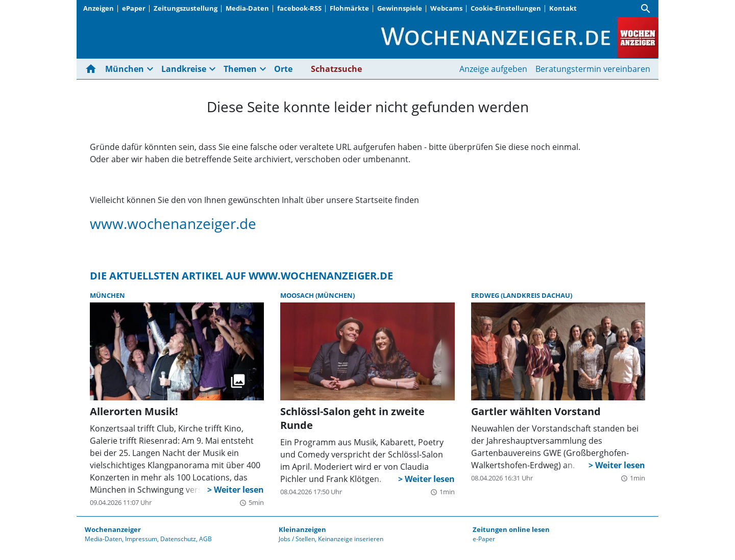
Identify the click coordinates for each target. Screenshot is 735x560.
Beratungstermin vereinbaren (593, 69)
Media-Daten (247, 8)
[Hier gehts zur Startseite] (93, 69)
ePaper (134, 8)
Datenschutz (178, 539)
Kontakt (563, 8)
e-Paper (484, 539)
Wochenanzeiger (113, 529)
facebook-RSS (299, 8)
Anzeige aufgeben (493, 69)
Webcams (446, 8)
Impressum (141, 539)
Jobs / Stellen (297, 539)
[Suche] (646, 9)
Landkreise (184, 69)
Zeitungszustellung (186, 8)
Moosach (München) (317, 295)
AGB (205, 539)
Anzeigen (99, 8)
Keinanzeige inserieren (351, 539)
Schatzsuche (336, 69)
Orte (283, 69)
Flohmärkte (349, 8)
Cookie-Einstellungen (506, 8)
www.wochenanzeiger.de (173, 223)
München (125, 69)
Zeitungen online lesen (511, 529)
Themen (240, 69)
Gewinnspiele (400, 8)
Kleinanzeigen (302, 529)
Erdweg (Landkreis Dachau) (522, 295)
